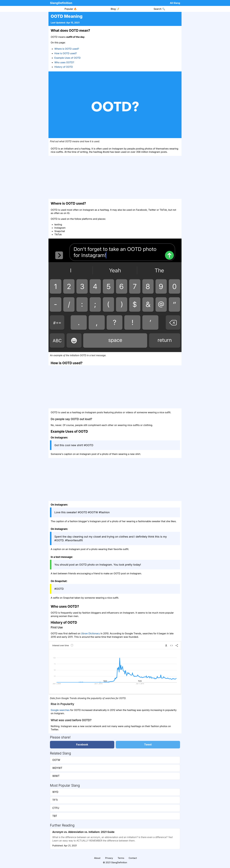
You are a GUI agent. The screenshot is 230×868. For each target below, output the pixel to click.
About (97, 858)
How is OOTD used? (66, 53)
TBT (55, 816)
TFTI (55, 800)
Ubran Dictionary (90, 633)
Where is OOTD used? (67, 49)
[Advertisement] (115, 177)
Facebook (82, 745)
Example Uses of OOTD (67, 58)
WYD (55, 792)
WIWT (56, 776)
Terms (121, 858)
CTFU (56, 808)
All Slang (175, 3)
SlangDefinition (61, 3)
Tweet (148, 745)
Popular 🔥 (71, 9)
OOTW (56, 760)
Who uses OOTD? (64, 62)
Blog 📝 (115, 9)
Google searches (60, 710)
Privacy (109, 858)
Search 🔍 (159, 9)
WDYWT (57, 768)
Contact (133, 858)
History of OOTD (64, 67)
